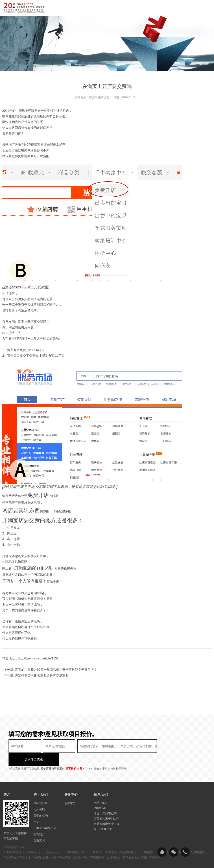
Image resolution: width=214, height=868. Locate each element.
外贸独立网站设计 (19, 844)
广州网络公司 (185, 839)
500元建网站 (81, 844)
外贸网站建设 (128, 839)
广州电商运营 (51, 839)
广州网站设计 (32, 839)
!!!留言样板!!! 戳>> (74, 755)
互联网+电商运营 (99, 97)
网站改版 (111, 839)
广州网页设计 (95, 839)
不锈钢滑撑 (97, 844)
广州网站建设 (13, 839)
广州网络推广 (146, 839)
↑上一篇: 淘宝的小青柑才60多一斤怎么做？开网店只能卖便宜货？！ (50, 670)
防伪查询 (141, 844)
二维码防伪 (114, 844)
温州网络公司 (165, 839)
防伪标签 (129, 844)
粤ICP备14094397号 (114, 861)
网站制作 (155, 844)
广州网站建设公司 (73, 839)
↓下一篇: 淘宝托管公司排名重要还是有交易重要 (35, 675)
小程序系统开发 (61, 844)
